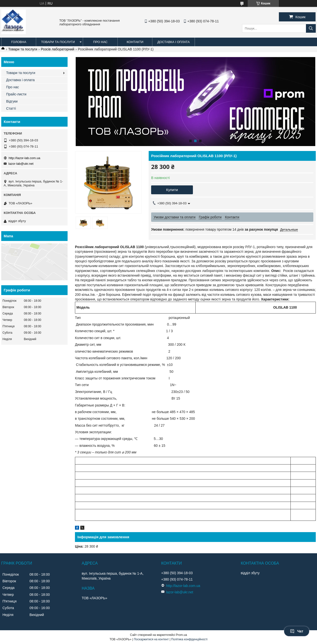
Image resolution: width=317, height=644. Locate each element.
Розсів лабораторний (58, 49)
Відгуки (12, 101)
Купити (172, 190)
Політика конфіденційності (189, 639)
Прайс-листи (16, 94)
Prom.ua (181, 635)
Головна (19, 42)
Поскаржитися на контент (151, 639)
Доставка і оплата (173, 42)
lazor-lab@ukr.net (21, 164)
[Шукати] (311, 28)
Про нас (100, 42)
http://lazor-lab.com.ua (24, 158)
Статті (11, 108)
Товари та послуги (58, 42)
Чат (297, 631)
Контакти (135, 42)
